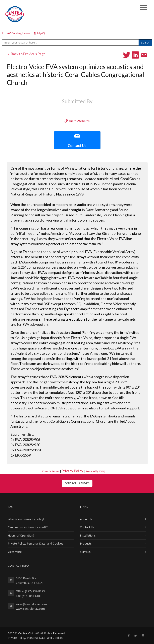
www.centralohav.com (30, 609)
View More (15, 552)
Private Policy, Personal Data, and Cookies (35, 543)
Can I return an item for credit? (28, 527)
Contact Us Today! (77, 483)
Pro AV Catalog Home (16, 33)
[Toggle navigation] (143, 8)
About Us (86, 519)
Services (85, 552)
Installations (88, 535)
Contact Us (87, 527)
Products (86, 543)
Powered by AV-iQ (95, 471)
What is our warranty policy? (26, 519)
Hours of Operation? (21, 535)
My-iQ (39, 33)
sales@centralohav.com (31, 604)
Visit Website (77, 121)
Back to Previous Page (26, 54)
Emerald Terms (51, 471)
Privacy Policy (72, 471)
